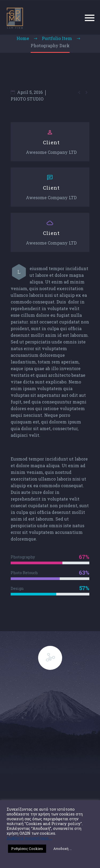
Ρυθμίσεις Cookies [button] (27, 849)
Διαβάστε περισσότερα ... (29, 838)
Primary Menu (90, 18)
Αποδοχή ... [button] (63, 849)
